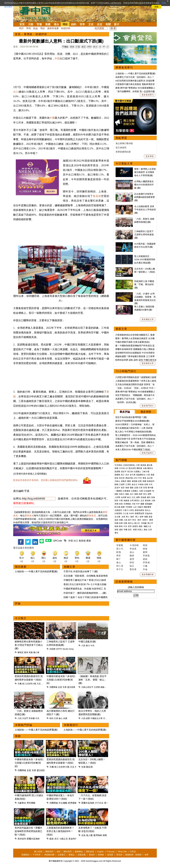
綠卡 (130, 520)
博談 (65, 24)
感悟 (121, 530)
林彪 (116, 526)
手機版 (65, 47)
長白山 (148, 510)
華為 (144, 478)
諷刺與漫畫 (53, 28)
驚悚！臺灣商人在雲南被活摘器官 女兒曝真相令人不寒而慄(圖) (145, 172)
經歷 (88, 718)
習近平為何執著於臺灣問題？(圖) (131, 417)
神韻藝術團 (49, 855)
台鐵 (145, 468)
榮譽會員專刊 (124, 68)
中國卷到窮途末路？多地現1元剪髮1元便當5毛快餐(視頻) (61, 680)
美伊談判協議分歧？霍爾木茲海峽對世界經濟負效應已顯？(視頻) (28, 831)
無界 (147, 855)
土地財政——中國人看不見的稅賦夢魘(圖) (36, 571)
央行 (132, 494)
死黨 (31, 652)
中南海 (141, 484)
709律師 (129, 507)
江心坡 (126, 513)
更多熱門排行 (148, 406)
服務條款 (79, 852)
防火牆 (117, 507)
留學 (142, 517)
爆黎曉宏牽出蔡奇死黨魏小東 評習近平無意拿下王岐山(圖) (29, 645)
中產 (121, 501)
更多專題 (150, 156)
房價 (116, 504)
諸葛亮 (135, 526)
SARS (132, 513)
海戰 (105, 835)
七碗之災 (64, 839)
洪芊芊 (59, 649)
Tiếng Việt (122, 852)
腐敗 (132, 488)
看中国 (37, 13)
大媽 (153, 501)
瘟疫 (52, 839)
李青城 (146, 562)
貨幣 (149, 494)
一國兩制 (118, 491)
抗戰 (125, 523)
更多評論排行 (148, 453)
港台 (56, 24)
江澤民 (128, 484)
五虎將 (97, 687)
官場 (39, 24)
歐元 (129, 497)
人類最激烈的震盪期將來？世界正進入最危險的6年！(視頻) (60, 831)
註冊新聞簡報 (124, 582)
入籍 (125, 520)
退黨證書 (82, 855)
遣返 (150, 517)
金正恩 (150, 478)
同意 (157, 7)
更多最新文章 (148, 363)
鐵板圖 (104, 687)
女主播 (118, 517)
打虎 (141, 488)
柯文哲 (122, 478)
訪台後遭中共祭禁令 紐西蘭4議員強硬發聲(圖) (145, 197)
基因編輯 (149, 504)
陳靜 (132, 556)
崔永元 (134, 484)
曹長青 (133, 569)
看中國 (150, 488)
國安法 (150, 468)
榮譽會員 (29, 516)
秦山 (119, 562)
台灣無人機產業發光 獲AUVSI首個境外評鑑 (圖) (144, 185)
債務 (136, 494)
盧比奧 (150, 465)
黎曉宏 (21, 652)
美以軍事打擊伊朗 (124, 143)
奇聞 (108, 24)
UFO (135, 478)
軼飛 (119, 552)
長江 (123, 475)
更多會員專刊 (148, 95)
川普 (138, 465)
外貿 (57, 58)
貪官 (123, 488)
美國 (48, 24)
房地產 (143, 497)
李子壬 (120, 569)
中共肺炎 (118, 465)
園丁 (119, 559)
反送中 (117, 488)
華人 (128, 517)
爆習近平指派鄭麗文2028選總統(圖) (132, 421)
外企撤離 (63, 803)
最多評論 (125, 412)
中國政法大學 (96, 718)
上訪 (135, 507)
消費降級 (53, 687)
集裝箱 (97, 196)
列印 (89, 47)
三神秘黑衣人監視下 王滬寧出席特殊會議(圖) (144, 235)
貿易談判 (151, 481)
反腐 (136, 488)
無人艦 (89, 835)
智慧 (116, 530)
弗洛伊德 (129, 478)
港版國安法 (141, 475)
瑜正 (132, 566)
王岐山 (117, 481)
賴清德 (143, 465)
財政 (153, 497)
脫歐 (127, 494)
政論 (35, 28)
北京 (142, 501)
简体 (72, 47)
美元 (145, 494)
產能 (89, 541)
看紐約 (92, 855)
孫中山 (131, 523)
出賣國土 (137, 472)
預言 (130, 530)
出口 (16, 92)
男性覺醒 (31, 803)
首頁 (22, 24)
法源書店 (61, 855)
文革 (150, 530)
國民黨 (139, 468)
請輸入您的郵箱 (136, 587)
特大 (95, 47)
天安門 (25, 718)
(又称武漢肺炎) (129, 465)
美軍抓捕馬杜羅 (123, 152)
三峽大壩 (145, 472)
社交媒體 (147, 491)
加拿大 (122, 494)
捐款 (59, 852)
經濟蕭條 (72, 803)
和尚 (51, 718)
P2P (138, 504)
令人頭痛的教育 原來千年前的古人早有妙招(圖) (145, 210)
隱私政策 (90, 852)
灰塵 (65, 718)
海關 (146, 517)
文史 (91, 24)
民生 (135, 520)
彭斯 (140, 481)
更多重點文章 (148, 319)
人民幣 (117, 497)
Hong (71, 649)
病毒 (116, 468)
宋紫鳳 (120, 545)
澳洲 (151, 520)
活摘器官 (118, 510)
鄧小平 (150, 523)
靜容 (132, 562)
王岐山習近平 (87, 687)
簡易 (145, 545)
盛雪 (132, 559)
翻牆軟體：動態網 (133, 855)
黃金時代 (73, 839)
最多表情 (146, 412)
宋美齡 (144, 523)
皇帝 (130, 526)
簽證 (116, 520)
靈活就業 (71, 687)
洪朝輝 (52, 649)
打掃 (56, 718)
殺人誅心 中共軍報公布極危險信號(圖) (134, 432)
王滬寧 (122, 484)
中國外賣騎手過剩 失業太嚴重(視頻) (132, 342)
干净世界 (37, 855)
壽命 (146, 530)
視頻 (18, 736)
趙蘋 (145, 559)
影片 (117, 24)
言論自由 (149, 513)
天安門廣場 (108, 718)
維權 (123, 507)
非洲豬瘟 (127, 504)
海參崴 (126, 501)
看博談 (28, 34)
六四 (83, 646)
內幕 (146, 484)
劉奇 (121, 526)
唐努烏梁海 (139, 510)
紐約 (74, 24)
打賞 (78, 47)
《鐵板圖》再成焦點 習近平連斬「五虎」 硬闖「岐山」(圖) (92, 680)
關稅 (129, 481)
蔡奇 (26, 652)
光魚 (83, 835)
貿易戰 (117, 472)
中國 (52, 118)
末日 (56, 839)
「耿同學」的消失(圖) (126, 402)
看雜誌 (72, 855)
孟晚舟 (124, 481)
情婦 (127, 488)
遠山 (132, 552)
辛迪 (145, 569)
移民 (132, 517)
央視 (123, 517)
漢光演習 (132, 468)
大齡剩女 (22, 803)
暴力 (88, 646)
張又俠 (130, 472)
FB (153, 491)
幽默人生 (147, 526)
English (100, 852)
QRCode (58, 541)
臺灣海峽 (98, 835)
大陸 (31, 24)
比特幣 (124, 497)
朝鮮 (116, 494)
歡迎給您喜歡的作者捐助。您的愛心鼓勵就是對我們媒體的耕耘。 (47, 480)
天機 (20, 684)
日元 (134, 497)
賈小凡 (120, 549)
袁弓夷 (133, 475)
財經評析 (66, 28)
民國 (116, 523)
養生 (116, 533)
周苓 (119, 556)
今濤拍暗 (134, 545)
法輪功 (140, 507)
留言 (84, 47)
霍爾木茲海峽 (88, 803)
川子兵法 (99, 803)
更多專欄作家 (148, 574)
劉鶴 (116, 484)
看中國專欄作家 (126, 540)
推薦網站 (25, 855)
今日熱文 (21, 618)
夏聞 (145, 552)
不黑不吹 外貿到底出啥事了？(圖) (81, 571)
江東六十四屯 (128, 510)
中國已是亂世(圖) (87, 642)
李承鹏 (32, 718)
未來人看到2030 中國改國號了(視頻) (133, 449)
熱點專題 (121, 138)
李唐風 (146, 556)
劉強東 (148, 501)
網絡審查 (147, 507)
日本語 (133, 852)
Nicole (65, 649)
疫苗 (116, 478)
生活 (100, 24)
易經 (141, 526)
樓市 (149, 497)
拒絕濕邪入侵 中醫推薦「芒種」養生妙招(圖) (144, 284)
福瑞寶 (110, 855)
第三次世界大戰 (29, 684)
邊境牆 (134, 481)
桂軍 (121, 523)
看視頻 (119, 855)
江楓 (145, 566)
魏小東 (36, 652)
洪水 (127, 475)
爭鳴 (28, 28)
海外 (140, 520)
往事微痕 (126, 491)
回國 (121, 520)
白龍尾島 (118, 513)
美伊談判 (22, 839)
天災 (39, 684)
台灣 (132, 501)
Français (111, 852)
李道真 (133, 549)
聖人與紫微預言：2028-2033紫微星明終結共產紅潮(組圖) (145, 259)
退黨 (152, 475)
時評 (21, 28)
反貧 (60, 687)
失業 (65, 687)
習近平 (124, 472)
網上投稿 (38, 852)
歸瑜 (145, 549)
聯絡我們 (49, 852)
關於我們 (68, 852)
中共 (92, 646)
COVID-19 (123, 468)
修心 (61, 718)
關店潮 (89, 767)
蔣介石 (137, 523)
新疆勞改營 (139, 513)
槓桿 (141, 494)
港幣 (138, 497)
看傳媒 (101, 855)
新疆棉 (117, 475)
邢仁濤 (120, 566)
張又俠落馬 (121, 148)
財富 (116, 501)
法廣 (141, 491)
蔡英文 (137, 501)
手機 (125, 530)
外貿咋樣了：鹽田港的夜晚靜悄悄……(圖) (85, 593)
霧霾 (142, 504)
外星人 (44, 684)
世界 (82, 24)
